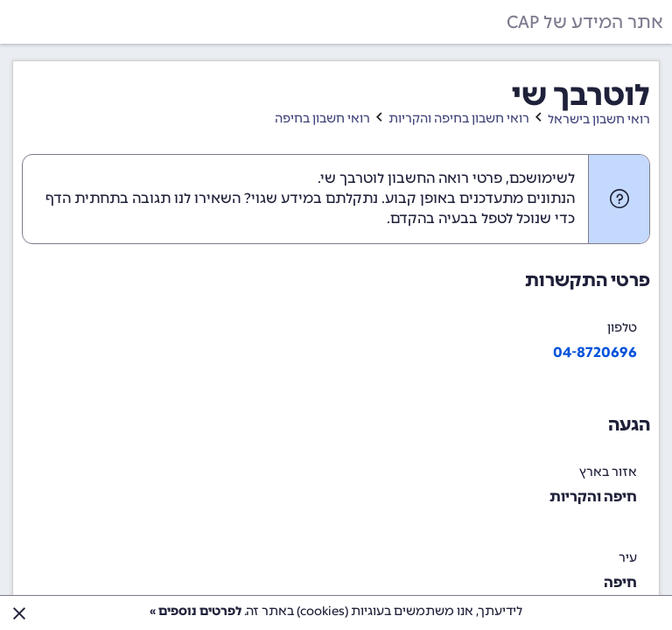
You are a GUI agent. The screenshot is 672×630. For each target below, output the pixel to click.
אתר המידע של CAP (585, 22)
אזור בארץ (608, 472)
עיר (628, 558)
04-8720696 (595, 352)
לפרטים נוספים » (196, 611)
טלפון (622, 328)
